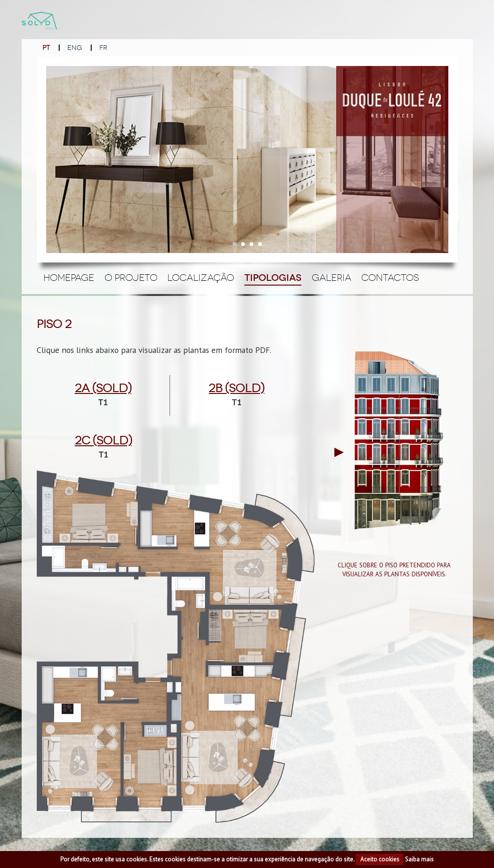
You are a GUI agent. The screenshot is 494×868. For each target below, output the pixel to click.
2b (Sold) (236, 388)
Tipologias (273, 278)
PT (46, 48)
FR (103, 48)
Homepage (69, 278)
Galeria (332, 278)
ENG (75, 48)
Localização (201, 278)
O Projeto (131, 278)
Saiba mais (419, 859)
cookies (137, 859)
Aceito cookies (380, 859)
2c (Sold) (103, 441)
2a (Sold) (103, 388)
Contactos (390, 278)
